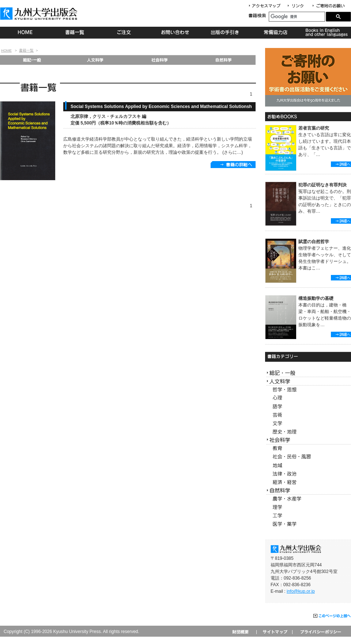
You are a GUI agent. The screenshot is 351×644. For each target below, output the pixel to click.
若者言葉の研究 (314, 128)
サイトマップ (274, 632)
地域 (308, 466)
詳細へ (341, 164)
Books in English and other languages (326, 33)
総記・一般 (32, 60)
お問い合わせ (175, 33)
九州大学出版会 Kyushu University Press (39, 14)
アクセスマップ (267, 6)
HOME (25, 33)
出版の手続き (225, 33)
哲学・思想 (308, 390)
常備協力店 (275, 33)
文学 (308, 423)
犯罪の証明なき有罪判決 (322, 185)
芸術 (308, 415)
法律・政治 (308, 474)
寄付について (328, 6)
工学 (308, 516)
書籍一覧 (75, 33)
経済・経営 (308, 482)
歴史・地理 (308, 432)
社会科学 (160, 60)
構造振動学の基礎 (316, 298)
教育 (308, 449)
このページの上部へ (332, 616)
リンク (299, 6)
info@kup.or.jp (301, 591)
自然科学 (224, 60)
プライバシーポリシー (320, 632)
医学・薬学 (308, 524)
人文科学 (96, 60)
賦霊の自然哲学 (314, 242)
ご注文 (125, 33)
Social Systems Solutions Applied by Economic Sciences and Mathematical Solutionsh (161, 107)
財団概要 (243, 632)
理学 (308, 507)
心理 (308, 398)
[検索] (297, 17)
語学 (308, 407)
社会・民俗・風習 (308, 457)
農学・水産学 (308, 499)
